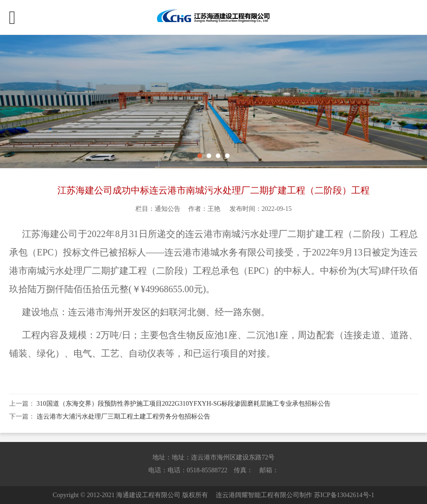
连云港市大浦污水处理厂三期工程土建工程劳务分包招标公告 (124, 416)
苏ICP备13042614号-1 (344, 495)
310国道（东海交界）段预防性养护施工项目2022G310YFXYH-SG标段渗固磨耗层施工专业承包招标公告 (184, 404)
